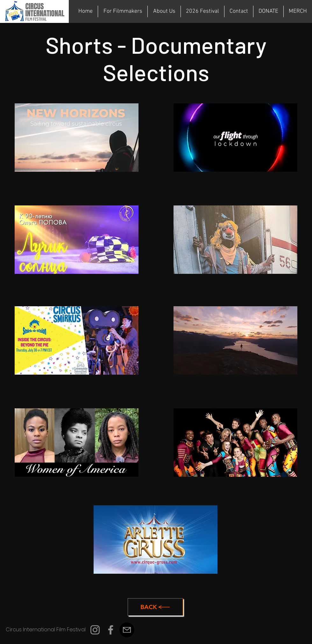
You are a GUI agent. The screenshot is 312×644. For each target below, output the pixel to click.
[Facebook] (111, 630)
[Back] (155, 607)
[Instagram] (95, 630)
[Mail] (127, 630)
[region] (77, 140)
